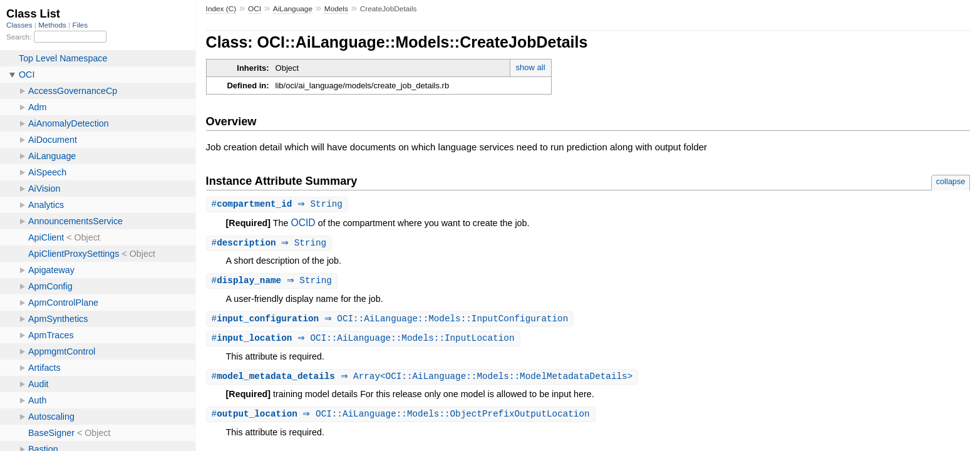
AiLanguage (293, 9)
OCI (255, 9)
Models (336, 9)
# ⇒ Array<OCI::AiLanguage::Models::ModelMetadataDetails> (424, 380)
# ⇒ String (279, 205)
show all (531, 67)
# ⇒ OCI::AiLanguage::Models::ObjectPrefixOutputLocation (402, 418)
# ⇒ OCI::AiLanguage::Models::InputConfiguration (392, 321)
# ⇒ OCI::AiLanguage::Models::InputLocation (365, 341)
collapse (951, 181)
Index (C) (221, 9)
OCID (303, 223)
